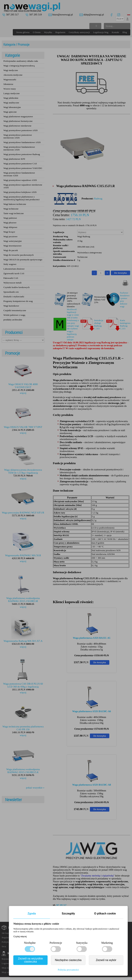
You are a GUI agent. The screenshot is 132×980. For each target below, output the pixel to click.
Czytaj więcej (20, 936)
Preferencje (56, 943)
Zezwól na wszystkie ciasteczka (31, 960)
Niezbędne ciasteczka (68, 960)
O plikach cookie (105, 914)
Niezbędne (30, 943)
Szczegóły (68, 914)
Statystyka (82, 943)
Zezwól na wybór (106, 960)
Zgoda (32, 914)
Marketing (107, 943)
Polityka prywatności (68, 970)
